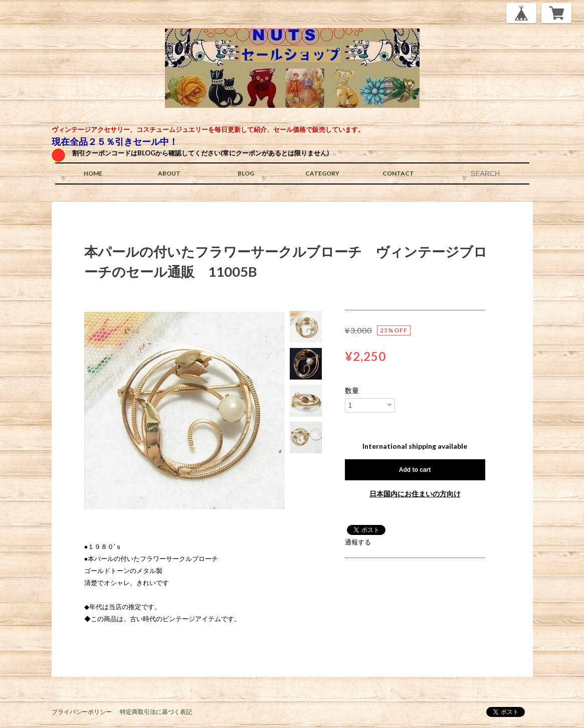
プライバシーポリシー (82, 712)
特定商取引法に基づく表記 (156, 712)
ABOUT (169, 173)
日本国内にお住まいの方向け (415, 494)
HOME (93, 173)
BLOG (246, 173)
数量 (352, 391)
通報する (358, 542)
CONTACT (398, 173)
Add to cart (415, 470)
